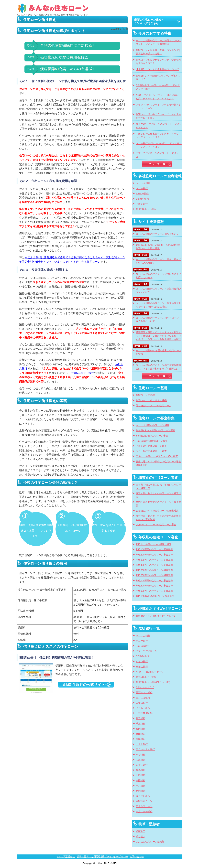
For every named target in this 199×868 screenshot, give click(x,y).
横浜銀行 (141, 718)
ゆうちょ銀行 (143, 708)
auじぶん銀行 (143, 183)
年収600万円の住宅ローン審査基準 (154, 575)
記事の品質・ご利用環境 (90, 856)
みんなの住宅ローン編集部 (150, 842)
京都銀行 (141, 755)
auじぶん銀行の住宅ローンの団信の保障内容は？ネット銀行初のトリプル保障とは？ (158, 367)
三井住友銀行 (143, 698)
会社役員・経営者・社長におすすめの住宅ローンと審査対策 (158, 518)
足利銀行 (141, 791)
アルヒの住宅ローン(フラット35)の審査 (157, 456)
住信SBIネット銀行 (82, 373)
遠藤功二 (141, 831)
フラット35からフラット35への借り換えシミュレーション (159, 106)
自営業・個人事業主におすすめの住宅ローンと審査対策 (158, 487)
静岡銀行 (141, 734)
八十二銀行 (142, 765)
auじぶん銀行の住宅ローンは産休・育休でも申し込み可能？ (158, 261)
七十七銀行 (142, 744)
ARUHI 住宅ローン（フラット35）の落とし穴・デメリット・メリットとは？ (158, 97)
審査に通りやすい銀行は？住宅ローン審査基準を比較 (158, 463)
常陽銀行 (141, 739)
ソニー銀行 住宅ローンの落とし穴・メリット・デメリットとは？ (159, 145)
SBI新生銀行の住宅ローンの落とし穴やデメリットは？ (158, 87)
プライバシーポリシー (116, 856)
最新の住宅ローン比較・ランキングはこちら (149, 22)
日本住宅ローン (144, 806)
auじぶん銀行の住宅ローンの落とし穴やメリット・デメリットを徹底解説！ (158, 42)
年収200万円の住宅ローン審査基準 (154, 555)
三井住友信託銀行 (145, 713)
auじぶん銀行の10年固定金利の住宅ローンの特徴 (159, 352)
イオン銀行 (142, 204)
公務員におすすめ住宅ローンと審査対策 (157, 511)
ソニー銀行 (142, 189)
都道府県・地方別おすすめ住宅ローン (156, 616)
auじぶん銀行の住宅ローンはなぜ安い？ (157, 234)
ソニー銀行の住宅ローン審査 (151, 451)
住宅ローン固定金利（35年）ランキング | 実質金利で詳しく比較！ (158, 52)
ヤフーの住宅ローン (147, 651)
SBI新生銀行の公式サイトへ (86, 685)
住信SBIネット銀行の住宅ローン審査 (156, 430)
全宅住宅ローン (144, 801)
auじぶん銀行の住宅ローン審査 (153, 425)
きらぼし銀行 (143, 796)
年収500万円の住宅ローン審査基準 (154, 570)
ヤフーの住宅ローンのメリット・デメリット (158, 155)
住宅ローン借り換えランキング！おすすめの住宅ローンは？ (158, 116)
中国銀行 (141, 781)
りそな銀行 (142, 667)
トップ (60, 856)
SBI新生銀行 (142, 199)
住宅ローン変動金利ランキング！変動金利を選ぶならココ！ (158, 62)
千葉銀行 (141, 724)
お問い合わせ (137, 856)
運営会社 (70, 856)
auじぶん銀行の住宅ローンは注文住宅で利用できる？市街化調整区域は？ (158, 305)
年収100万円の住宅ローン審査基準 (154, 549)
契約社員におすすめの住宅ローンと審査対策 (158, 504)
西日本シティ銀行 (145, 749)
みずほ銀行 (142, 703)
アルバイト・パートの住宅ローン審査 (156, 525)
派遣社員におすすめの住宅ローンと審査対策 (158, 495)
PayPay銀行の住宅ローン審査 (152, 441)
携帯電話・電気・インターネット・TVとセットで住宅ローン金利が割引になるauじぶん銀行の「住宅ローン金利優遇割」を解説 (159, 336)
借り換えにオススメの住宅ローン (154, 406)
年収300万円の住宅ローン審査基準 (154, 560)
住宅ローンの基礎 (145, 395)
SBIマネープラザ (145, 687)
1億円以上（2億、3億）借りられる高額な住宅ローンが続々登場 (158, 247)
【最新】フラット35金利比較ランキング (157, 69)
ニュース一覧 (157, 164)
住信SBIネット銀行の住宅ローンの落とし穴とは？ (158, 78)
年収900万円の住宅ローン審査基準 (154, 591)
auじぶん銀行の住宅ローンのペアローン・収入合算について (158, 320)
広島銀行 (141, 760)
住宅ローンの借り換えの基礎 (151, 400)
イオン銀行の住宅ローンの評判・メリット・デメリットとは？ (157, 136)
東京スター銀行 (144, 812)
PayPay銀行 (142, 194)
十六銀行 (141, 786)
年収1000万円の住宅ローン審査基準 (155, 596)
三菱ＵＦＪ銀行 (144, 693)
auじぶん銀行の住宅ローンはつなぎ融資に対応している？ (158, 276)
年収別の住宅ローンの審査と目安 (154, 544)
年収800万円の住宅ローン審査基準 (154, 586)
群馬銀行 (141, 770)
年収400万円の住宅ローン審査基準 (154, 565)
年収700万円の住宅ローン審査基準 (154, 581)
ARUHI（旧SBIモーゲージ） (151, 672)
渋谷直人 (141, 837)
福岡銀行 (141, 729)
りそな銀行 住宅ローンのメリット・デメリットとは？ (159, 126)
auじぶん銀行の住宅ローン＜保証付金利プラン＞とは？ (158, 291)
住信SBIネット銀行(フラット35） (154, 682)
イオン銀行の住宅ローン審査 (151, 446)
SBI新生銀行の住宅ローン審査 (152, 436)
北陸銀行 (141, 775)
